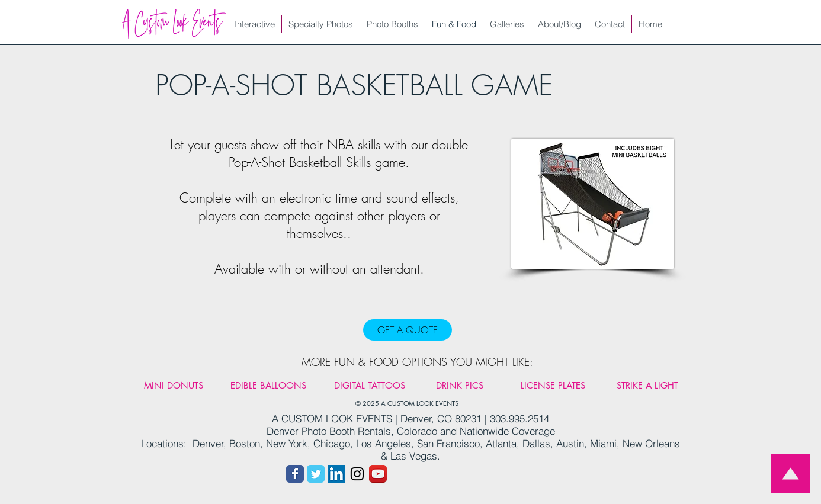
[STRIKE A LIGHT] (647, 385)
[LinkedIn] (336, 474)
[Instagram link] (357, 474)
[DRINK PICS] (460, 385)
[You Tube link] (378, 474)
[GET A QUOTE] (408, 330)
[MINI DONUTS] (174, 385)
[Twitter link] (316, 474)
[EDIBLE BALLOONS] (268, 385)
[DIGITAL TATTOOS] (370, 385)
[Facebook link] (295, 474)
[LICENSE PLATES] (553, 385)
